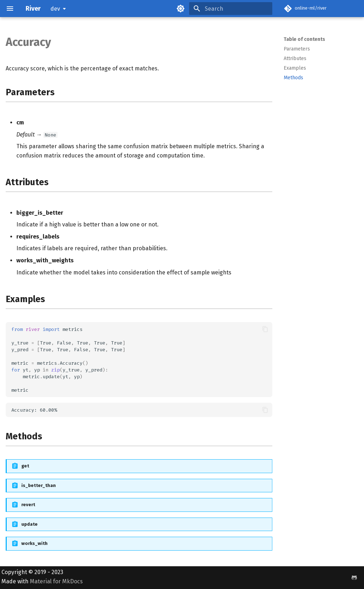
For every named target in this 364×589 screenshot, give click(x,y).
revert (28, 505)
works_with (34, 543)
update (30, 524)
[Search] (231, 9)
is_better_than (39, 485)
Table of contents (304, 39)
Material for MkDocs (56, 581)
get (25, 466)
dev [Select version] (55, 9)
